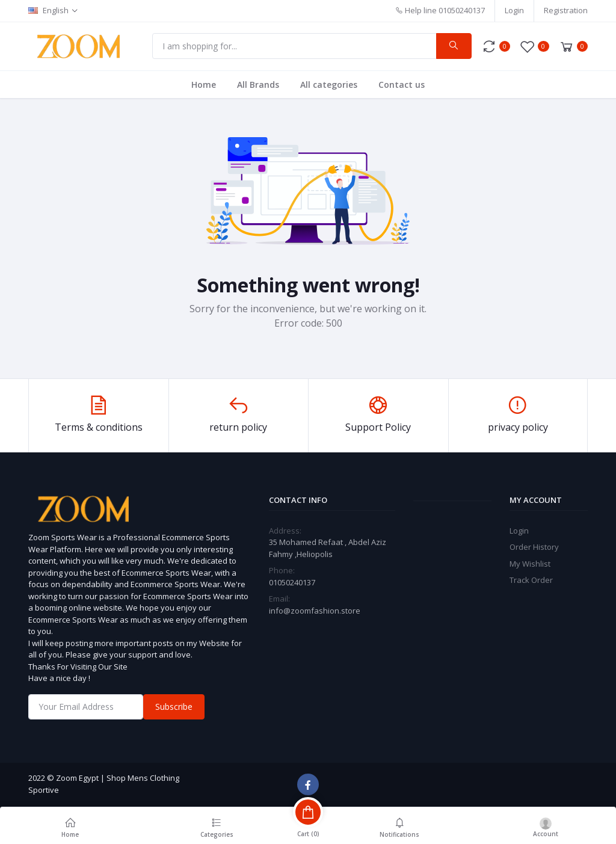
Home (204, 85)
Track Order (531, 580)
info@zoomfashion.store (315, 611)
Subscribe (174, 707)
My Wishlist (530, 564)
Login (514, 10)
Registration (566, 10)
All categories (329, 85)
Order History (534, 547)
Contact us (402, 85)
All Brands (258, 85)
